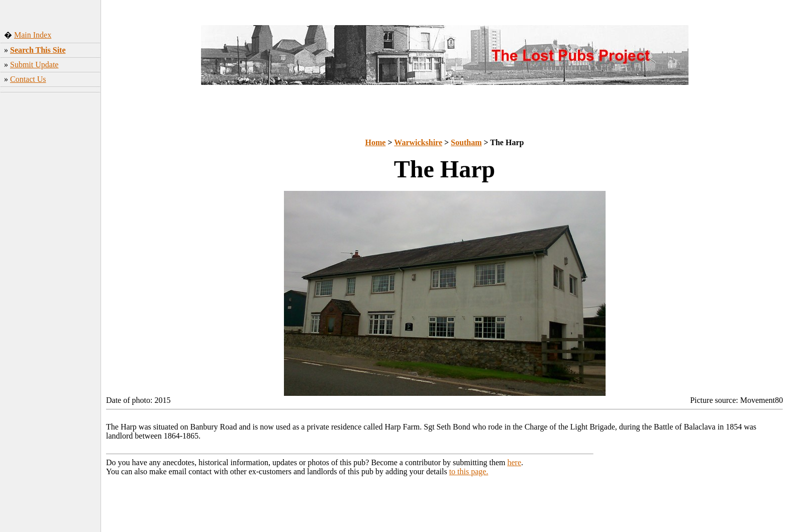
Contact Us (28, 79)
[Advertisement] (51, 254)
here (515, 462)
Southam (466, 142)
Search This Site (38, 50)
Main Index (33, 35)
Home (376, 142)
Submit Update (34, 65)
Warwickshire (418, 142)
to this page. (469, 471)
